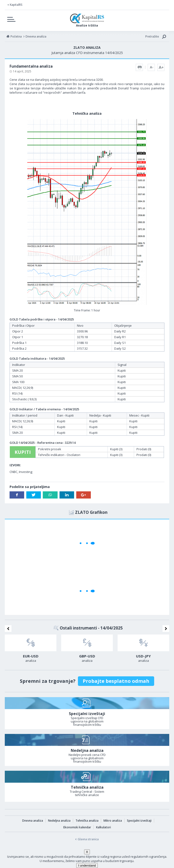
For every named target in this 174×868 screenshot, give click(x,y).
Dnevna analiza (33, 821)
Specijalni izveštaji (139, 821)
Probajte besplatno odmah (116, 681)
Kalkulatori (103, 827)
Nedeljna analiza (59, 821)
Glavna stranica (88, 839)
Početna (16, 36)
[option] (31, 650)
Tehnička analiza (87, 821)
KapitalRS (16, 5)
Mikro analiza (113, 821)
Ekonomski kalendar (77, 827)
